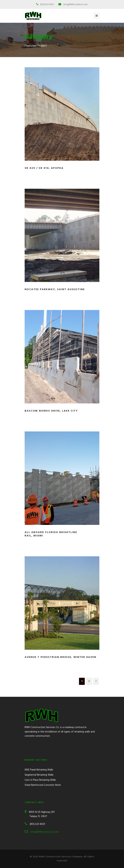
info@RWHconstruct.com (76, 5)
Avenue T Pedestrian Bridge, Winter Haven (60, 657)
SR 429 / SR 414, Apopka (44, 168)
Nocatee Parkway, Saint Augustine (55, 289)
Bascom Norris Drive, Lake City (51, 411)
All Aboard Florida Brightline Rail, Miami (51, 534)
